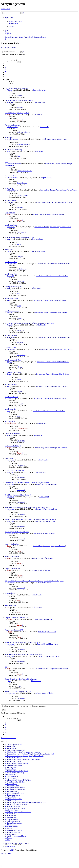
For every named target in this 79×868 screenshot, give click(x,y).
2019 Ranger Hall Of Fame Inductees (17, 532)
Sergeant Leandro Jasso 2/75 (14, 630)
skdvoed (9, 313)
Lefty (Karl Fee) (10, 213)
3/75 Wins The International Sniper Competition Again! (23, 642)
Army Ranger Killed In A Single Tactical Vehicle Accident (23, 654)
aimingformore (12, 264)
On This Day (9, 458)
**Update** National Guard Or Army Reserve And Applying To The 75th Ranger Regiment (34, 581)
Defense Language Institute (14, 286)
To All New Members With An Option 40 (18, 495)
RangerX (10, 325)
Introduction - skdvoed (12, 311)
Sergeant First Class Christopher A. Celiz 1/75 (20, 691)
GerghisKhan (11, 349)
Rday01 (9, 362)
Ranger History (40, 102)
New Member (9, 188)
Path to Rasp (9, 250)
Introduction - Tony (11, 409)
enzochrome (11, 227)
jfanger (9, 374)
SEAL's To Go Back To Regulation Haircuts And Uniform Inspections (27, 507)
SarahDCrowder (12, 178)
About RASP (38, 435)
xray (8, 595)
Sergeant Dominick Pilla (13, 569)
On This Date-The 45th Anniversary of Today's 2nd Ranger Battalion (27, 483)
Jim (6, 667)
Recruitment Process (39, 251)
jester (9, 151)
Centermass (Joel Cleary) (13, 446)
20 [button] (6, 74)
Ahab (8, 288)
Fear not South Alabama (12, 125)
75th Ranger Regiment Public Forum (55, 139)
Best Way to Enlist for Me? (13, 372)
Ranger (9, 115)
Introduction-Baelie (11, 200)
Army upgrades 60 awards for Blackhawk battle (20, 237)
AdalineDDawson (12, 190)
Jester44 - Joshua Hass (12, 544)
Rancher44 (10, 276)
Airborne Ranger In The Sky (41, 570)
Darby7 (9, 251)
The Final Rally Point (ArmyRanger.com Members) (49, 215)
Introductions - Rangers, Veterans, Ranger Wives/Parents (59, 190)
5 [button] (5, 71)
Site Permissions (10, 421)
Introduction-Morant (11, 397)
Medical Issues (38, 151)
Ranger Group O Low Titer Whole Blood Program (21, 679)
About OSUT (37, 288)
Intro (6, 162)
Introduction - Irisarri (12, 299)
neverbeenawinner (13, 139)
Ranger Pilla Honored (12, 556)
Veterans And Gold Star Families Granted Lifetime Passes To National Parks (29, 323)
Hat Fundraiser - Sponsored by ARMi (17, 113)
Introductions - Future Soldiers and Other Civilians (54, 264)
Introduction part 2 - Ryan (13, 360)
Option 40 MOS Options (13, 434)
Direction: (40, 706)
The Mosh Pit (38, 115)
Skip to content (6, 9)
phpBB (11, 850)
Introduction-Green (11, 335)
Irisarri (9, 300)
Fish (9, 681)
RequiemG (10, 337)
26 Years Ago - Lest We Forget (15, 470)
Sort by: (24, 706)
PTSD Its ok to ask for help (13, 150)
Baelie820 (10, 202)
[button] (5, 58)
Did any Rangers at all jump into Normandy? (19, 100)
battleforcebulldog (13, 127)
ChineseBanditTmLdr (14, 164)
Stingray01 (10, 435)
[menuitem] (15, 21)
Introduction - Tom (11, 262)
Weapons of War (46, 178)
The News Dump (38, 239)
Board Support (42, 423)
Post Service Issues (39, 90)
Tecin (9, 411)
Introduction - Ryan (11, 274)
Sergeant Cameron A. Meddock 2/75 (16, 618)
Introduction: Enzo (11, 225)
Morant (9, 399)
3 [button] (5, 67)
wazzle (9, 239)
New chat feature (10, 593)
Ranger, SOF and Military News (46, 484)
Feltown (9, 90)
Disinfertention (12, 423)
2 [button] (5, 65)
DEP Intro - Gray (10, 348)
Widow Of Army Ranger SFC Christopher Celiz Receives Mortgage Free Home (30, 520)
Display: (9, 706)
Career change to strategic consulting (17, 88)
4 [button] (5, 69)
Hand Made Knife (11, 176)
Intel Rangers (9, 137)
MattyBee (10, 102)
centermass (10, 460)
